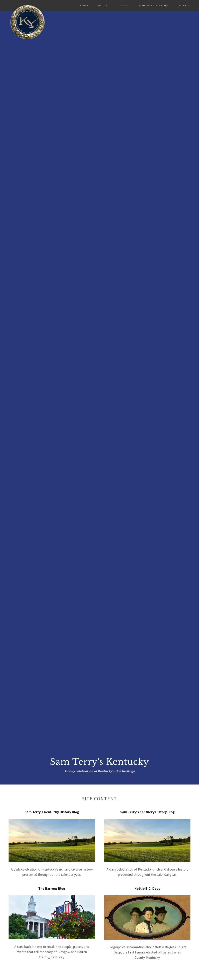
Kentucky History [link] (154, 5)
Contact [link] (124, 5)
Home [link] (84, 5)
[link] (27, 5)
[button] (183, 5)
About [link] (103, 5)
